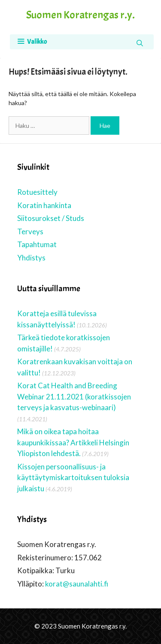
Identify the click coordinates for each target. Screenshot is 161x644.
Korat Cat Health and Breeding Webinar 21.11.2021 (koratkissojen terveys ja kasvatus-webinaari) (74, 396)
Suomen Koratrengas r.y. (80, 15)
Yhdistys (31, 258)
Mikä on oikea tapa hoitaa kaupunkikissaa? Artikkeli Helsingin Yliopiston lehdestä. (73, 442)
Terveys (30, 231)
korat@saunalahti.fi (77, 584)
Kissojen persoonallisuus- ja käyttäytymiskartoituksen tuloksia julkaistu (73, 478)
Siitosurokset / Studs (51, 218)
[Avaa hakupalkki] (140, 43)
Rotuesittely (37, 192)
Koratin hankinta (44, 205)
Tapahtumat (37, 244)
